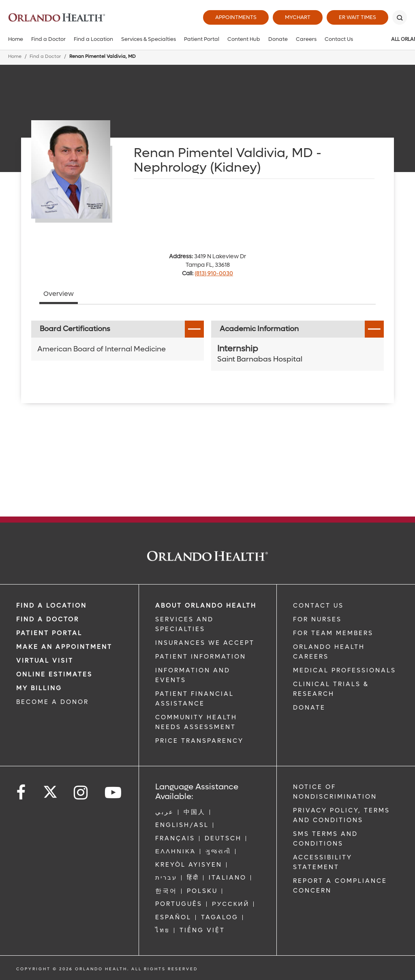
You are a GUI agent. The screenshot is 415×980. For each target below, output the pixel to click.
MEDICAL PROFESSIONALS (344, 670)
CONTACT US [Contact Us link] (318, 606)
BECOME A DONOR (52, 702)
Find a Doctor (48, 39)
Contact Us (339, 39)
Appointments (236, 17)
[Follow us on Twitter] (50, 789)
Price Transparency (199, 741)
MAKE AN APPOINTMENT (64, 647)
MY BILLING (39, 688)
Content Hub (244, 39)
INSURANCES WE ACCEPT (205, 643)
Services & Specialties (149, 39)
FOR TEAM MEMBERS (333, 633)
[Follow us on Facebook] (21, 793)
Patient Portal (202, 39)
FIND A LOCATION (51, 606)
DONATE (309, 708)
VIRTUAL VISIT (45, 661)
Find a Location (93, 39)
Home (16, 39)
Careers (306, 39)
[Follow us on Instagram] (81, 793)
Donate (278, 39)
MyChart (298, 17)
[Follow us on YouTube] (114, 793)
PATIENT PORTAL (49, 633)
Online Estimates (54, 674)
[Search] (400, 17)
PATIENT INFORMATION (201, 657)
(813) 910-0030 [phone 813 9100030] (214, 273)
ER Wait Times (357, 17)
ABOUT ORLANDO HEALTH (206, 606)
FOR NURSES (317, 619)
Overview (59, 294)
